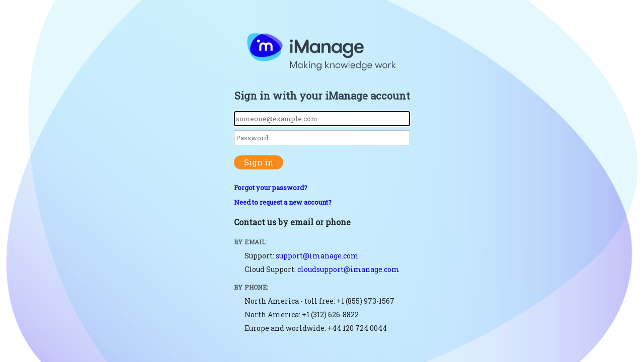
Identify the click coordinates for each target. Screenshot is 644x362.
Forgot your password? (271, 188)
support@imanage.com (317, 256)
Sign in (259, 162)
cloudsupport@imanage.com (348, 269)
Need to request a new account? (283, 202)
